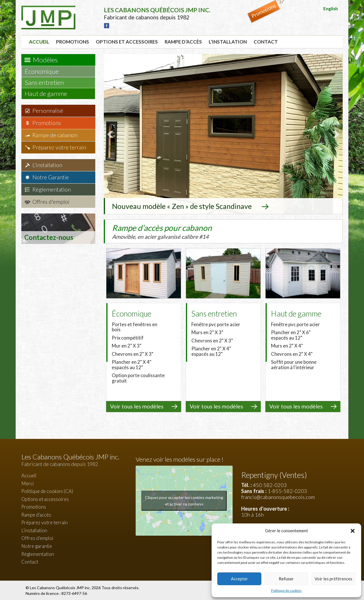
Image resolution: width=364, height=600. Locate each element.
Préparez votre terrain (59, 147)
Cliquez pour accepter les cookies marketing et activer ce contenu (184, 500)
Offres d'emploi (51, 202)
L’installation (228, 42)
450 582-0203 (270, 484)
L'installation (47, 165)
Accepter (239, 579)
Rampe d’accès (183, 42)
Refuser (286, 579)
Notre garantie (37, 545)
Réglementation (52, 189)
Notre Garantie (51, 177)
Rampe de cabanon (55, 135)
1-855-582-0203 (287, 490)
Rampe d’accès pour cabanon (173, 231)
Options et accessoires (127, 42)
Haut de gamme (49, 94)
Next (335, 134)
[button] (353, 531)
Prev (111, 134)
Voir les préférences (333, 579)
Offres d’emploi (37, 538)
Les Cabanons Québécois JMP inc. (61, 587)
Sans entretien (47, 82)
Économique (44, 71)
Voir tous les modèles (137, 406)
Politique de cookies (286, 590)
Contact (266, 42)
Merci (28, 483)
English (331, 9)
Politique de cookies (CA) (47, 491)
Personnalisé (48, 111)
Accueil (39, 42)
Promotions (73, 42)
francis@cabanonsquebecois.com (278, 496)
